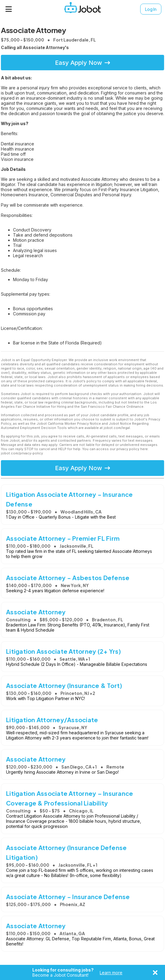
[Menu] (9, 9)
